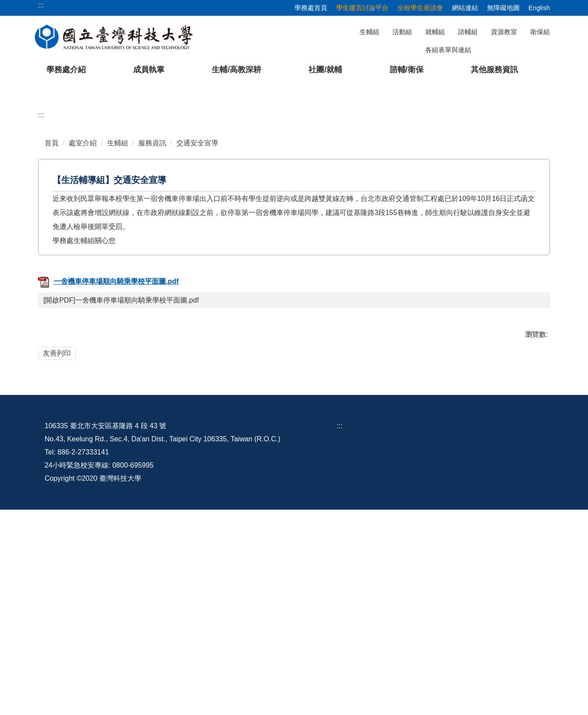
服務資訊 (152, 322)
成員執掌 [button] (149, 70)
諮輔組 (468, 32)
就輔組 (435, 32)
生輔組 (369, 32)
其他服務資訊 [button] (494, 70)
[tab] (427, 257)
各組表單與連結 (448, 50)
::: (41, 294)
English (539, 8)
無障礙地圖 (503, 8)
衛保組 (540, 32)
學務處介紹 (66, 70)
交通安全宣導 (197, 322)
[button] (21, 173)
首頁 (52, 322)
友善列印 (57, 533)
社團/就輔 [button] (325, 70)
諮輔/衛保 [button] (407, 70)
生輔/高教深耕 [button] (236, 70)
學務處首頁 (311, 8)
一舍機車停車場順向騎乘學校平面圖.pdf (108, 461)
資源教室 (504, 32)
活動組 (402, 32)
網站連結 (465, 8)
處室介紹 (83, 322)
